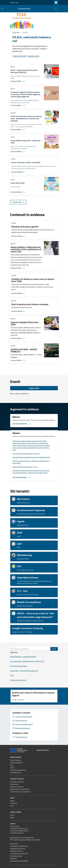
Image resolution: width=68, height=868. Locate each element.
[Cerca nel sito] (56, 9)
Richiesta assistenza (16, 851)
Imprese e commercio (17, 787)
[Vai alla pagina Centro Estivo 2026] (17, 191)
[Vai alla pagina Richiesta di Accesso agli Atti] (18, 235)
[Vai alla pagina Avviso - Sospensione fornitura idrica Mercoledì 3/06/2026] (17, 81)
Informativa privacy (16, 856)
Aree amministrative (16, 762)
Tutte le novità (18, 202)
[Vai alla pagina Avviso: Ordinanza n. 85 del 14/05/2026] (18, 171)
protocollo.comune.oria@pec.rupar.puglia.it (27, 840)
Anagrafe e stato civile (17, 782)
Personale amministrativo (18, 770)
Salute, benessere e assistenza (20, 789)
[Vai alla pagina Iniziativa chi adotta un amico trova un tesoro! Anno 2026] (18, 293)
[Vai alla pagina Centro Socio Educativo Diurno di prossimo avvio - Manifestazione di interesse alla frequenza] (17, 129)
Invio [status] (54, 649)
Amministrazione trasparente (19, 853)
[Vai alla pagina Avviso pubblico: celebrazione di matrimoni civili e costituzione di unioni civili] (17, 267)
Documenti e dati (15, 772)
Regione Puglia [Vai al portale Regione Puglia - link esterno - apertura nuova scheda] (14, 3)
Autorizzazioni (15, 784)
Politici (12, 767)
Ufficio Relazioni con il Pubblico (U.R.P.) (22, 837)
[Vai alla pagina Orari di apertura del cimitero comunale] (18, 311)
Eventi (12, 817)
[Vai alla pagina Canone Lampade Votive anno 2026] (17, 338)
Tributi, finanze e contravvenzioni (20, 792)
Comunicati (14, 803)
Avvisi (12, 806)
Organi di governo (16, 760)
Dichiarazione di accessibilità (19, 861)
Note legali (13, 858)
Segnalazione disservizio (18, 848)
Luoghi (12, 815)
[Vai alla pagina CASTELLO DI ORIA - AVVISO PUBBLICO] (17, 360)
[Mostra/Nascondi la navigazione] (2, 8)
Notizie (12, 801)
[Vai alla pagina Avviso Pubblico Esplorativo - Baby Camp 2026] (17, 151)
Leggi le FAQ (14, 843)
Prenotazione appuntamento (19, 846)
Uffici (12, 765)
